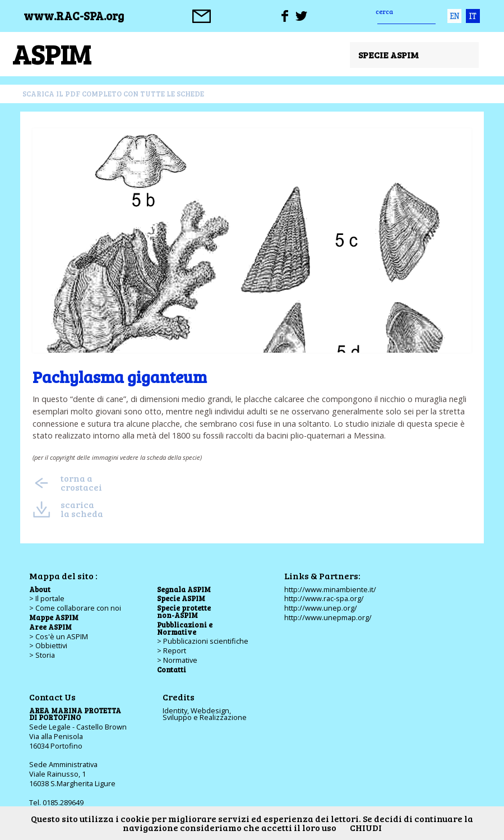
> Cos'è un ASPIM (59, 636)
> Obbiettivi (48, 645)
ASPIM (52, 54)
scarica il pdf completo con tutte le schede (113, 94)
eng (454, 16)
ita (473, 16)
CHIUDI (366, 827)
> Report (172, 650)
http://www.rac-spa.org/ (324, 598)
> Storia (42, 655)
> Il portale (47, 598)
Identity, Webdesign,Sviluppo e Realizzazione (205, 714)
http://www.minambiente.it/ (330, 589)
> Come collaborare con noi (75, 608)
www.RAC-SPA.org (74, 16)
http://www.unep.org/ (321, 608)
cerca (384, 11)
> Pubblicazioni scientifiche (203, 641)
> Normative (177, 660)
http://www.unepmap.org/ (328, 617)
